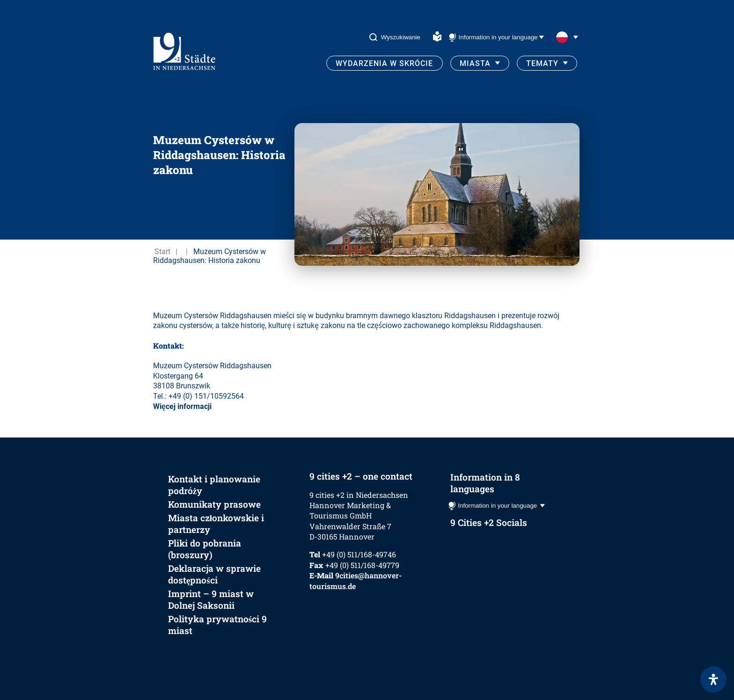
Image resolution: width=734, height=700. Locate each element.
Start (162, 252)
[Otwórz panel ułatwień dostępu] (713, 679)
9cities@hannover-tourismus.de (356, 580)
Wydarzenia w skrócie (384, 63)
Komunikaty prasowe (214, 504)
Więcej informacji (182, 406)
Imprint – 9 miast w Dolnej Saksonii (211, 599)
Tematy (542, 63)
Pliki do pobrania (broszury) (205, 549)
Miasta (475, 63)
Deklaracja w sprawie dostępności (214, 574)
